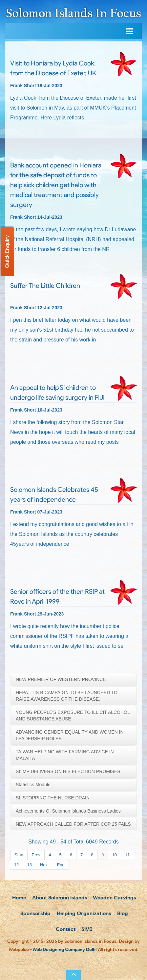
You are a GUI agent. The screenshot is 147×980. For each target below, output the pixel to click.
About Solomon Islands (59, 898)
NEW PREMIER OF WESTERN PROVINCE (61, 679)
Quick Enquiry (7, 252)
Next (44, 865)
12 (16, 865)
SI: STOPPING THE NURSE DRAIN (53, 798)
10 (115, 855)
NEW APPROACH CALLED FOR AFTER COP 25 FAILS (73, 824)
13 (29, 865)
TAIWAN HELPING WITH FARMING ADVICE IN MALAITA (65, 755)
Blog (122, 913)
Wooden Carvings (114, 898)
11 (127, 855)
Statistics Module (33, 785)
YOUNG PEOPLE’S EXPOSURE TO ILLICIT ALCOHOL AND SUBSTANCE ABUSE (73, 716)
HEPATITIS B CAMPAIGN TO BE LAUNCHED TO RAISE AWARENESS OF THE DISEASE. (67, 696)
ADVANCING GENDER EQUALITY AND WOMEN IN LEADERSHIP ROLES (70, 735)
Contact (65, 929)
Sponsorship (35, 913)
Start (19, 855)
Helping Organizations (83, 913)
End (61, 865)
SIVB (86, 929)
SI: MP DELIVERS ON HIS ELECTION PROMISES (68, 771)
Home (19, 898)
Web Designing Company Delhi (65, 950)
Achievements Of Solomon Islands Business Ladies (68, 811)
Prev (36, 855)
